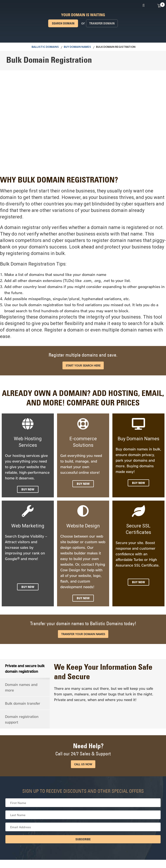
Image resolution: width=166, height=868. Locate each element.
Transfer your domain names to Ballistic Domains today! (83, 623)
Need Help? (83, 749)
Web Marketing (28, 526)
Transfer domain (102, 23)
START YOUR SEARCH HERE (83, 365)
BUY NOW (28, 489)
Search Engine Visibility (25, 536)
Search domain (63, 23)
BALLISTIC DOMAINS (45, 47)
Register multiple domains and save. (83, 355)
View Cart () (159, 5)
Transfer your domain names (83, 634)
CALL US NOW (83, 764)
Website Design (83, 526)
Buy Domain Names (77, 47)
